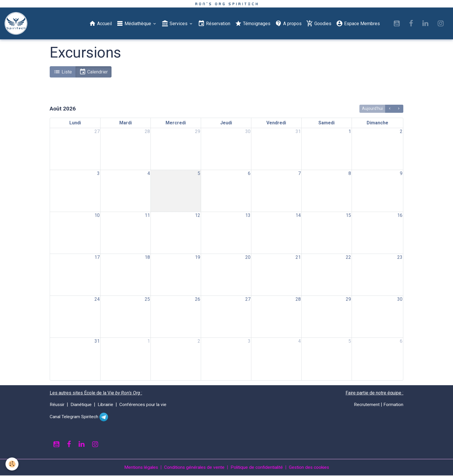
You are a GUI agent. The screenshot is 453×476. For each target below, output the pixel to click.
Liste (63, 72)
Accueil (100, 23)
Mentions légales (138, 468)
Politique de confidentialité (257, 468)
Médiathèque (134, 23)
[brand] (17, 24)
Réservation (214, 23)
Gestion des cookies (311, 468)
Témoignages (253, 23)
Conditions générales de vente (193, 468)
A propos (288, 23)
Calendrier (93, 72)
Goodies (319, 23)
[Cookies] (12, 464)
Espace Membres (358, 23)
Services (175, 23)
